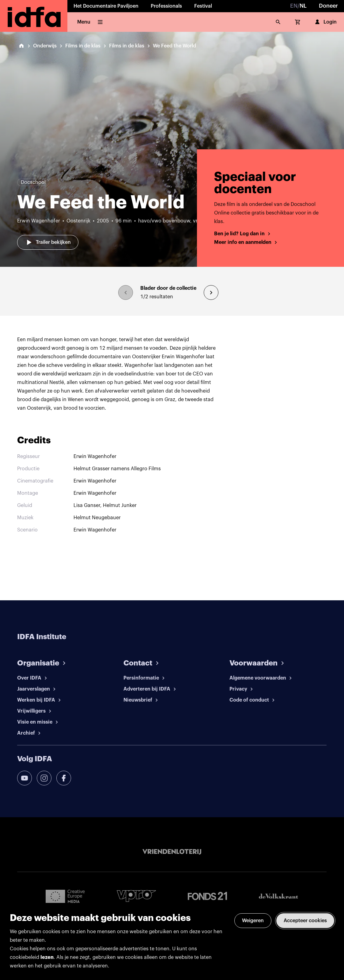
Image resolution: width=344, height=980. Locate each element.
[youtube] (25, 778)
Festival (203, 6)
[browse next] (211, 293)
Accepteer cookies (305, 921)
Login (325, 22)
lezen (47, 957)
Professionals (166, 6)
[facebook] (64, 778)
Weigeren (253, 921)
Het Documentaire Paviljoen (106, 6)
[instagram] (44, 778)
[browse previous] (126, 293)
